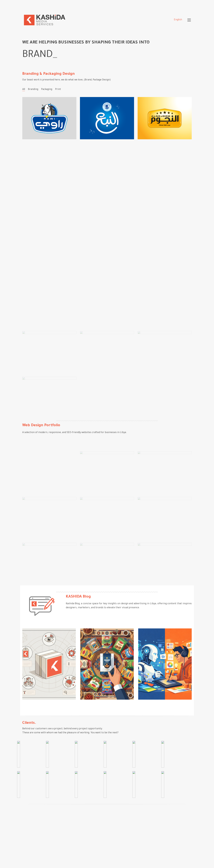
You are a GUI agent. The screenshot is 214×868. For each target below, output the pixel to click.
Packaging (47, 89)
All (24, 89)
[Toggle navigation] (189, 20)
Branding (33, 89)
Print (58, 89)
